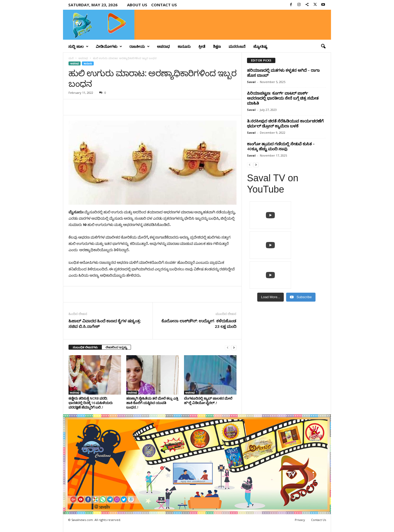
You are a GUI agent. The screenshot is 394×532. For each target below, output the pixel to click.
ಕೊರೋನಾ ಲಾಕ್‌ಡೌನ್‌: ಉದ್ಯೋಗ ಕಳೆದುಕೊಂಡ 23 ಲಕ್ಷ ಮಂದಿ (199, 324)
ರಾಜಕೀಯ (140, 47)
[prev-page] (228, 347)
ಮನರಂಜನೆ (237, 46)
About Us (137, 5)
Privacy (300, 520)
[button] (323, 47)
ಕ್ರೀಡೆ (202, 46)
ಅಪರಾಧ (163, 46)
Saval (251, 82)
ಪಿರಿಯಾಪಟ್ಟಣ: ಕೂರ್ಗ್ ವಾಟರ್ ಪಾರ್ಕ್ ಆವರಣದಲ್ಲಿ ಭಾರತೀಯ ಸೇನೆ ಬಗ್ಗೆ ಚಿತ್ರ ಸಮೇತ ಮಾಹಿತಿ (283, 98)
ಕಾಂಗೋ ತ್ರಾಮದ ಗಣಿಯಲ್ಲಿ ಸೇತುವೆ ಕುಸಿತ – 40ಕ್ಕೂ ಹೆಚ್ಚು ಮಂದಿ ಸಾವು (281, 146)
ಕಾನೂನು (184, 46)
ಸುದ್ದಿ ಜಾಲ (78, 47)
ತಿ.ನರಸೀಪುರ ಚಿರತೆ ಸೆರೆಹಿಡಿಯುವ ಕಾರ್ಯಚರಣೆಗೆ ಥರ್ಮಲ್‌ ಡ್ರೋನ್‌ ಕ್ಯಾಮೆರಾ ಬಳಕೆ (285, 123)
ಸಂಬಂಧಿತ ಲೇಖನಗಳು (85, 347)
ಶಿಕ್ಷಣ (217, 46)
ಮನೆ (71, 58)
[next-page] (234, 347)
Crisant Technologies (123, 526)
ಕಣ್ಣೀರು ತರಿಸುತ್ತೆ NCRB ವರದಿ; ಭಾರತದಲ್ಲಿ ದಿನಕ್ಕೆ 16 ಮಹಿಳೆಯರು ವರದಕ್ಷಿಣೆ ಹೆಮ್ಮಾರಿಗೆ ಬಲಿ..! (91, 403)
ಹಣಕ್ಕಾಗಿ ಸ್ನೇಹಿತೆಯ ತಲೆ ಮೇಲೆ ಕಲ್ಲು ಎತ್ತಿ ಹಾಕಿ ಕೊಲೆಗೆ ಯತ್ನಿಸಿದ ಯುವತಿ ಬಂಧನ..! (152, 403)
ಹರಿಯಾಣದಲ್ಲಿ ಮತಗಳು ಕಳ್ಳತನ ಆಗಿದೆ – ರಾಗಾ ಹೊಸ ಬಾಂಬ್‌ (283, 73)
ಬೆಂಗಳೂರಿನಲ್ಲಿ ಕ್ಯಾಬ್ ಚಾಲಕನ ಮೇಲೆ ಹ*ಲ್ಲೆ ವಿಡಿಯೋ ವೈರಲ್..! (208, 401)
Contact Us (319, 520)
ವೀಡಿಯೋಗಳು (109, 47)
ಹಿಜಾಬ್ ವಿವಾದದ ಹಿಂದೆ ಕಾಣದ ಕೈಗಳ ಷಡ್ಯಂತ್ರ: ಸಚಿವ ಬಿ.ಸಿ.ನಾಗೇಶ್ (105, 324)
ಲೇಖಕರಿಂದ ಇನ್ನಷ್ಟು (116, 347)
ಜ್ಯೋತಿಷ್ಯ (260, 46)
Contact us (164, 5)
